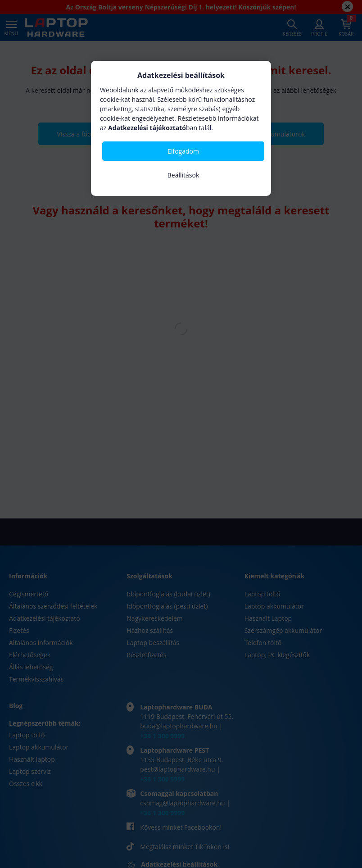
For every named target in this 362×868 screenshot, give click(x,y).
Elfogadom (183, 151)
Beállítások (183, 175)
